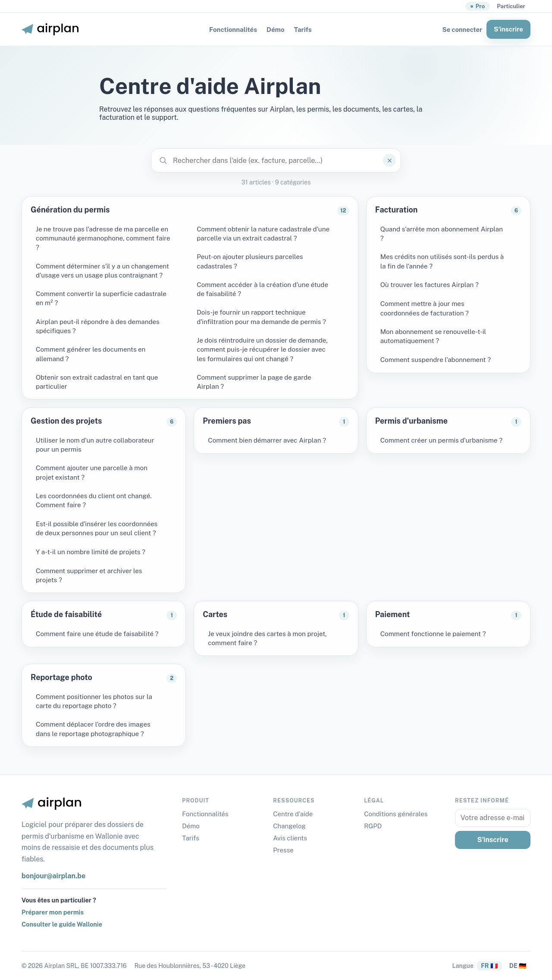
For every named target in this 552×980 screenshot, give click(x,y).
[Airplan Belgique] (50, 29)
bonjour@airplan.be (53, 876)
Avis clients (290, 838)
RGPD (373, 826)
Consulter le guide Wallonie (62, 924)
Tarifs (303, 30)
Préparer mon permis (53, 912)
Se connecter (462, 30)
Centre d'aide (293, 814)
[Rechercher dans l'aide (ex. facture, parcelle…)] (276, 160)
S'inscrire (508, 29)
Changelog (289, 826)
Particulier (511, 6)
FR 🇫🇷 (489, 966)
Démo (276, 30)
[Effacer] (389, 160)
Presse (283, 850)
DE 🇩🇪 (518, 966)
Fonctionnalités (233, 30)
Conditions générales (396, 814)
